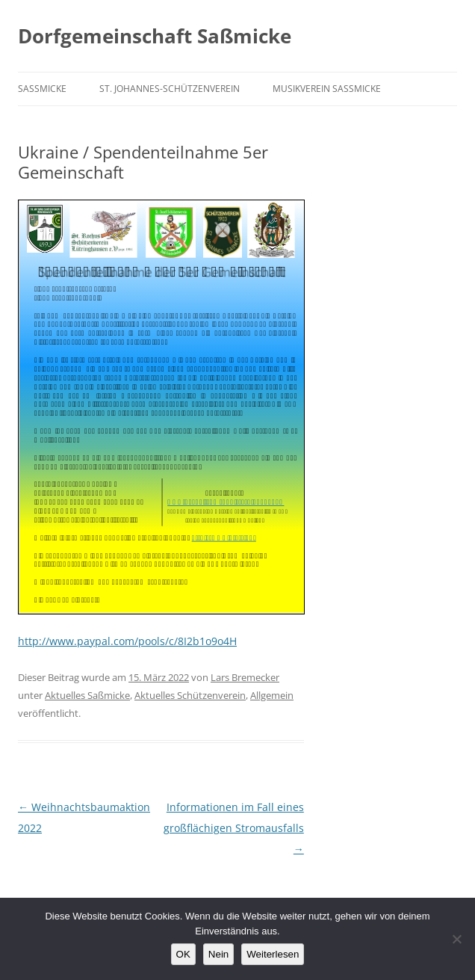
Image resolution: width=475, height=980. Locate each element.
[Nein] (456, 939)
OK (183, 954)
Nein (218, 954)
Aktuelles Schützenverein (190, 695)
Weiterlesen (273, 954)
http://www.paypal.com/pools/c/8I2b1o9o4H (127, 641)
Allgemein (272, 695)
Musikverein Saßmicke (327, 89)
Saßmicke (42, 89)
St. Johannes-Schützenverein (170, 89)
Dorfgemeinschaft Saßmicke (155, 36)
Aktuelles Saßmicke (87, 695)
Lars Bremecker (245, 677)
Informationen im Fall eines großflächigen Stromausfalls (234, 828)
